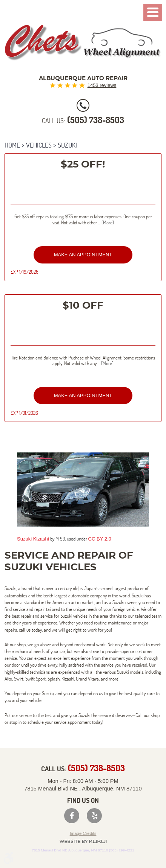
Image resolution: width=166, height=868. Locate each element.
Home (12, 145)
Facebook (72, 816)
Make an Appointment (83, 255)
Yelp (94, 816)
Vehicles (39, 145)
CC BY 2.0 (100, 539)
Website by (83, 841)
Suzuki (67, 145)
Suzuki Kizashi (33, 539)
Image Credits (83, 833)
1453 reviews (102, 85)
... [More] (105, 222)
